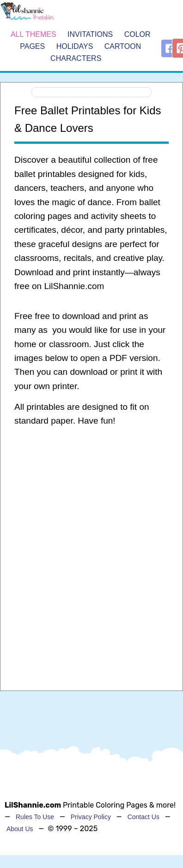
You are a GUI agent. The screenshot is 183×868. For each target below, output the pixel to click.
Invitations (90, 35)
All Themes (34, 35)
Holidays (75, 46)
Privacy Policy (91, 817)
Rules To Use (35, 817)
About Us (20, 829)
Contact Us (143, 817)
